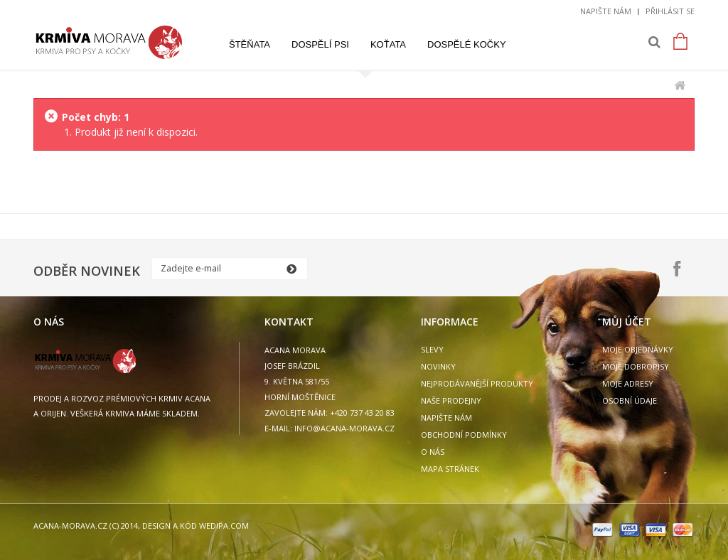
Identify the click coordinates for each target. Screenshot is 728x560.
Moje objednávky (638, 349)
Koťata (388, 44)
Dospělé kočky (467, 44)
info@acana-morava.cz (344, 428)
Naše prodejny (451, 400)
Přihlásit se (670, 11)
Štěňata (250, 44)
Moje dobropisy (636, 366)
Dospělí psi (320, 44)
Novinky (438, 366)
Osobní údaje (630, 400)
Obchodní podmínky (464, 435)
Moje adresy (628, 383)
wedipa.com (223, 526)
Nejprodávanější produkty (477, 383)
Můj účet (627, 322)
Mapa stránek (450, 469)
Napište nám (606, 11)
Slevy (432, 349)
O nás (433, 452)
